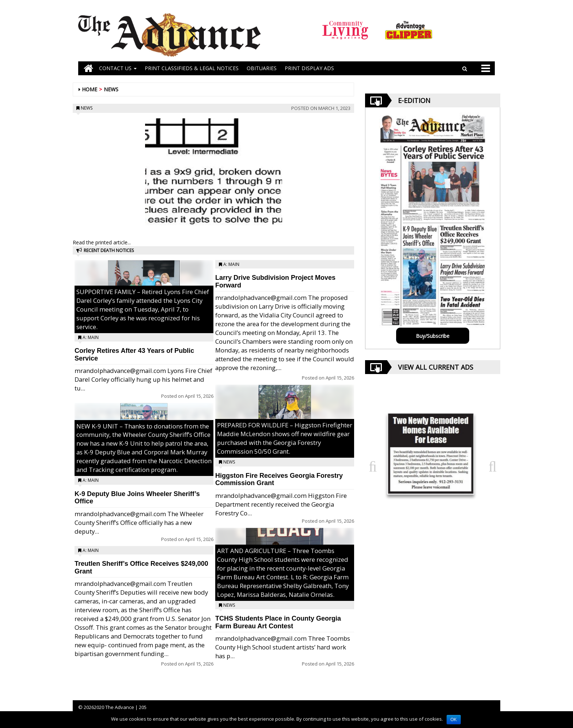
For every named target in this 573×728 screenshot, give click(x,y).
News (111, 89)
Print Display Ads (309, 68)
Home (90, 89)
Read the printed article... (102, 242)
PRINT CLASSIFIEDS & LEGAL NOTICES (192, 68)
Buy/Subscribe (433, 336)
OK (454, 720)
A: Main (91, 337)
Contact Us (118, 68)
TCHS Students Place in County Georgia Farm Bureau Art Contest (278, 622)
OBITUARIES (262, 68)
